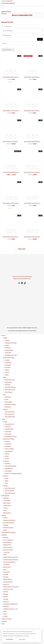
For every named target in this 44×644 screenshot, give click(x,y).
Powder (7, 345)
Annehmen (9, 639)
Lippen (7, 481)
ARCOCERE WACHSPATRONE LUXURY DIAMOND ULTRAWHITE (11, 77)
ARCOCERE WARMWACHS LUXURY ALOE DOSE (32, 142)
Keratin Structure (8, 582)
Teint (6, 483)
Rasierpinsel (8, 382)
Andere (5, 530)
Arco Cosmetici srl (8, 540)
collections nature (8, 550)
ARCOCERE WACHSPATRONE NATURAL (32, 77)
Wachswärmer (7, 513)
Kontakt (28, 279)
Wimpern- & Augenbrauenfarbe (13, 473)
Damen (4, 419)
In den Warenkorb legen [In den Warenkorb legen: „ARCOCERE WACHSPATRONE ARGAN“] (28, 104)
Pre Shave (8, 385)
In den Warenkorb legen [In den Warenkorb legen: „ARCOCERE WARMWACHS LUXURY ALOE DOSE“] (28, 135)
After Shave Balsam (10, 387)
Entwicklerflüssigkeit (11, 466)
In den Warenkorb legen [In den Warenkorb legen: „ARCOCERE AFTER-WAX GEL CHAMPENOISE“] (7, 197)
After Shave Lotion (10, 390)
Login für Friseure (6, 11)
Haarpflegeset (9, 451)
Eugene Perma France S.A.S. (11, 557)
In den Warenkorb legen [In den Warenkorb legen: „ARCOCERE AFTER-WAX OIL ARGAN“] (7, 104)
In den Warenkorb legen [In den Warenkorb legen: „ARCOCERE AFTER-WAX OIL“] (28, 166)
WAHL (5, 611)
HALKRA (6, 574)
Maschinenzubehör (8, 528)
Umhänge (6, 525)
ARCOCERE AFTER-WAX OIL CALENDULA (32, 203)
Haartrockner (7, 503)
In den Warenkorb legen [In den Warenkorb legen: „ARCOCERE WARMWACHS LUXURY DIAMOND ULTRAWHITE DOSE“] (28, 231)
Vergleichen (15, 71)
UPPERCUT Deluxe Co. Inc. (11, 609)
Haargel (7, 340)
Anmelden (4, 14)
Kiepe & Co (6, 584)
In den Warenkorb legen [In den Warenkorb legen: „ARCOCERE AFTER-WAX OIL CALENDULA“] (28, 197)
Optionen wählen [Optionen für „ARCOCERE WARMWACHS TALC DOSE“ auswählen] (7, 166)
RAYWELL (6, 606)
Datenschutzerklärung (25, 276)
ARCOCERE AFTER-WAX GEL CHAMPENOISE (11, 203)
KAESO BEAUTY (8, 579)
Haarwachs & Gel (9, 424)
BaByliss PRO (7, 545)
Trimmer (5, 508)
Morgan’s (6, 594)
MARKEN (4, 535)
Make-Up (6, 476)
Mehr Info (22, 639)
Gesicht (7, 372)
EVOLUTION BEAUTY (9, 562)
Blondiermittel (9, 468)
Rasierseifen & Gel (10, 380)
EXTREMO (6, 565)
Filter (40, 39)
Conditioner (8, 362)
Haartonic (8, 367)
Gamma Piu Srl (7, 567)
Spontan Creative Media (30, 331)
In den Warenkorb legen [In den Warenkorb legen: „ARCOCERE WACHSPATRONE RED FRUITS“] (7, 231)
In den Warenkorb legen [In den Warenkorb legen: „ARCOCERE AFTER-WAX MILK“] (7, 135)
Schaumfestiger (9, 350)
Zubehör (4, 515)
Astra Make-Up (7, 542)
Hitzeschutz (8, 431)
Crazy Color (6, 552)
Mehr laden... (22, 249)
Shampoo (7, 360)
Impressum (16, 276)
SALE (3, 624)
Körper (7, 375)
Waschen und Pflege (9, 358)
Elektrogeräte (5, 496)
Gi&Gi (5, 569)
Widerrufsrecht (18, 279)
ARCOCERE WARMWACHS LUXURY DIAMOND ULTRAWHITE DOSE (32, 237)
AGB (24, 279)
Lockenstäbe (7, 500)
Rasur (5, 377)
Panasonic (6, 602)
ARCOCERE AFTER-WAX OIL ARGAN (11, 111)
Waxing (5, 409)
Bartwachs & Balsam (10, 404)
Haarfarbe (8, 464)
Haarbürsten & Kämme (9, 520)
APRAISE (6, 537)
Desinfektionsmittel (9, 523)
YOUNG (5, 616)
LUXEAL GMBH (22, 328)
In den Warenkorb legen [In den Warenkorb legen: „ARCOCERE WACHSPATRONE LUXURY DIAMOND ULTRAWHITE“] (7, 71)
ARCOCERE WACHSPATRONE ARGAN (32, 111)
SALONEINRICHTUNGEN (9, 533)
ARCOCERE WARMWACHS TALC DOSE (11, 172)
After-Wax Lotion (10, 412)
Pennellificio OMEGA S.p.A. (11, 604)
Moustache (8, 407)
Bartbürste (8, 397)
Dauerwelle (8, 353)
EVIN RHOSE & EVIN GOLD (11, 560)
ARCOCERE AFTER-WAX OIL (32, 172)
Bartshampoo (9, 402)
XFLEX (5, 614)
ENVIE (5, 555)
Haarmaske (8, 365)
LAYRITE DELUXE (8, 589)
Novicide (6, 599)
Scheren (5, 518)
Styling (5, 338)
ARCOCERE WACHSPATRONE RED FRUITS (11, 237)
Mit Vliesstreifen (9, 414)
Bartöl (7, 399)
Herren (4, 335)
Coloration (6, 461)
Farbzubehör (8, 471)
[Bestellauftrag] (8, 50)
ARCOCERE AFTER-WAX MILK (11, 142)
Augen (7, 478)
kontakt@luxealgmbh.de (8, 3)
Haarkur (7, 370)
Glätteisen (6, 498)
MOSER (5, 597)
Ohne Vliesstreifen (10, 417)
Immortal (6, 577)
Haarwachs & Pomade (11, 343)
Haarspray (8, 348)
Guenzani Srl (7, 572)
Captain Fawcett (8, 547)
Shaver (5, 510)
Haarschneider (7, 505)
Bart (4, 395)
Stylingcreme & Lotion (11, 355)
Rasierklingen (9, 392)
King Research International (11, 587)
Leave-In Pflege (9, 449)
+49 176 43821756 (7, 1)
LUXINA (5, 592)
